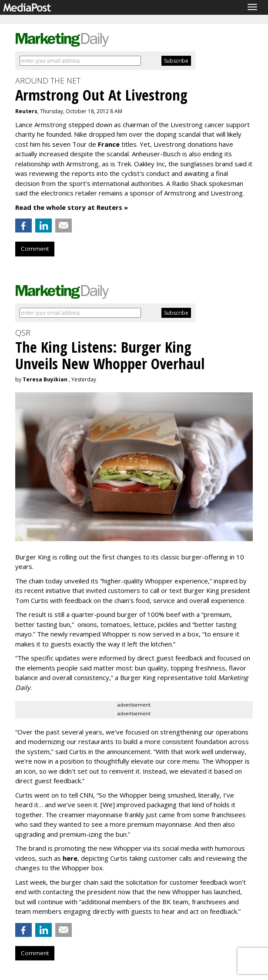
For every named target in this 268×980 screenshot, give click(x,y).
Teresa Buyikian (45, 379)
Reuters (26, 111)
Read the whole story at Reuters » (72, 207)
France (109, 144)
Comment (35, 249)
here (70, 858)
